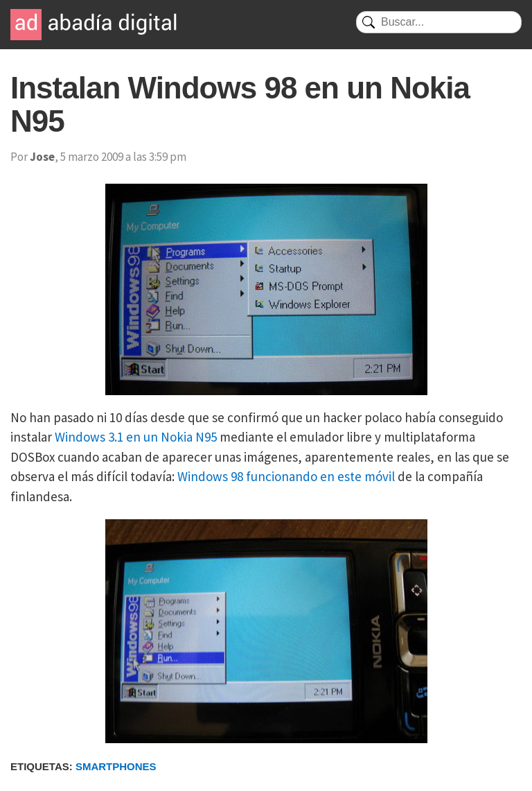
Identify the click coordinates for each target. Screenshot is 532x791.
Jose (42, 157)
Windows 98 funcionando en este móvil (286, 476)
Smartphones (116, 766)
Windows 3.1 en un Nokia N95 (136, 437)
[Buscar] (439, 22)
